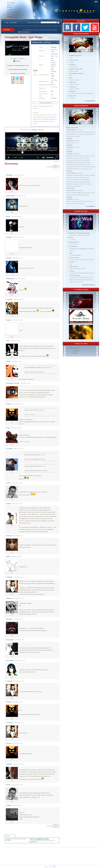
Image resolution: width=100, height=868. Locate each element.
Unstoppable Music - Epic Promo (41, 42)
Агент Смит (73, 96)
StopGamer (73, 91)
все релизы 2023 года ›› (89, 285)
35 (52, 87)
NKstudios (70, 199)
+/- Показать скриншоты (45, 103)
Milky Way (72, 82)
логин (7, 23)
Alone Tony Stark (74, 257)
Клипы (9, 7)
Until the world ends (75, 275)
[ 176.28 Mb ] (17, 59)
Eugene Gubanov (72, 130)
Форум (10, 16)
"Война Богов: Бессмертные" (35, 437)
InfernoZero (70, 147)
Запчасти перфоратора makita (39, 839)
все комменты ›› (91, 206)
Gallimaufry (70, 141)
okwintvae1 (76, 351)
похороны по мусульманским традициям (16, 839)
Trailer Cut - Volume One (26, 419)
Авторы (10, 10)
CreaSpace (35, 129)
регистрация (13, 23)
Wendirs (75, 353)
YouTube (41, 129)
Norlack (32, 455)
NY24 (71, 237)
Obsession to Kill (74, 242)
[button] (56, 162)
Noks (31, 410)
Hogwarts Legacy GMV (76, 69)
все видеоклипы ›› (90, 101)
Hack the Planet (74, 60)
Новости (10, 5)
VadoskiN (32, 466)
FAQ (9, 14)
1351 (52, 95)
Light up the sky (74, 266)
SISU (71, 253)
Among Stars (73, 87)
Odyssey (72, 271)
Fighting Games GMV (75, 56)
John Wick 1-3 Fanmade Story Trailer (80, 233)
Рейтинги (10, 12)
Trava (71, 78)
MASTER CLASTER (35, 368)
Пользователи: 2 (75, 348)
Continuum (73, 64)
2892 (52, 91)
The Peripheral (73, 246)
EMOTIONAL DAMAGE (77, 73)
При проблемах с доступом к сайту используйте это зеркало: (40, 30)
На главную (11, 3)
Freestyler (72, 262)
